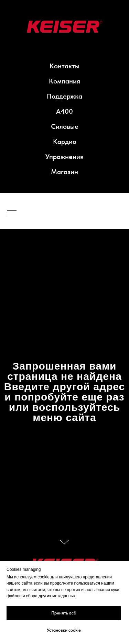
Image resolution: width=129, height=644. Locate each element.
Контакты (64, 66)
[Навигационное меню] (12, 214)
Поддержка (64, 96)
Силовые (65, 126)
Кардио (65, 142)
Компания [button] (64, 81)
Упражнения (64, 157)
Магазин (64, 172)
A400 (64, 111)
